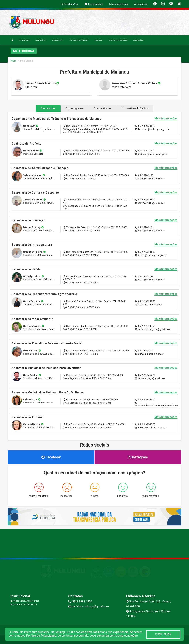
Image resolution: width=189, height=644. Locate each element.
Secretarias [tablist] (48, 108)
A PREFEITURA (25, 40)
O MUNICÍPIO (41, 40)
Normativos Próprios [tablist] (135, 108)
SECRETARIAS (58, 40)
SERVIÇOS (99, 40)
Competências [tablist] (103, 108)
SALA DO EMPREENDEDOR (118, 40)
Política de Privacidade (41, 636)
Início (13, 61)
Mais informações (166, 119)
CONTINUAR (163, 634)
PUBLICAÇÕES (139, 40)
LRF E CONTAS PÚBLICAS (79, 40)
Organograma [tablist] (74, 108)
